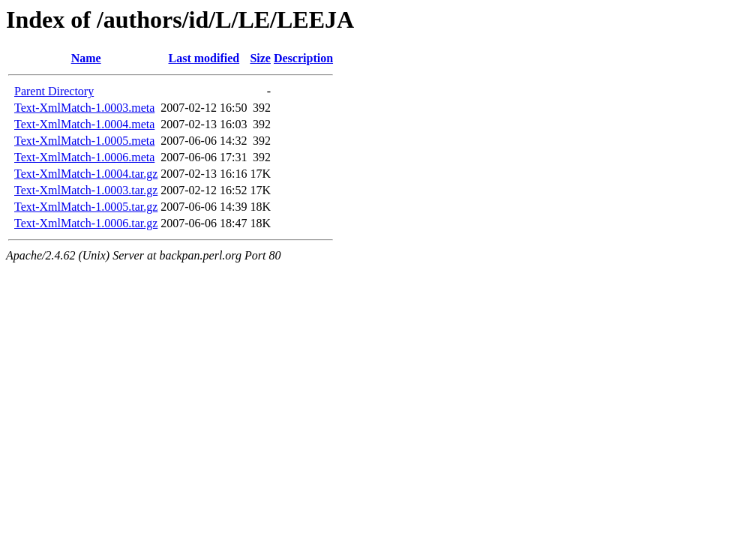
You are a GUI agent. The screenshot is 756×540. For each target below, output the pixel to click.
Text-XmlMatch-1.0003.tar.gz (86, 190)
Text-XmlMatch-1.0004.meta (84, 124)
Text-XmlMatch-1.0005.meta (84, 141)
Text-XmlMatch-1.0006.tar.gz (86, 223)
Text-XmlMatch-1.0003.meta (84, 108)
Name (86, 58)
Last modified (204, 58)
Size (260, 58)
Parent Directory (54, 91)
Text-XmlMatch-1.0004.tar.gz (86, 174)
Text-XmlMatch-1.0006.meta (84, 157)
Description (303, 58)
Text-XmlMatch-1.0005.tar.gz (86, 207)
